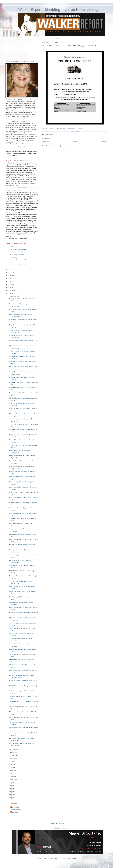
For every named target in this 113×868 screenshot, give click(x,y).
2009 (9, 789)
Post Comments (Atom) (58, 146)
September (13, 755)
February (13, 776)
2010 (9, 786)
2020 (9, 270)
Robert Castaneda (16, 810)
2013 (9, 290)
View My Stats (56, 39)
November (13, 749)
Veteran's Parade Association (19, 260)
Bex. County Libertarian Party (19, 249)
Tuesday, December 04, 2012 (72, 128)
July (11, 761)
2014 (9, 287)
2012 (9, 293)
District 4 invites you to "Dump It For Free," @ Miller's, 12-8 (70, 46)
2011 (9, 783)
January (12, 779)
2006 (9, 798)
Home (75, 142)
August (12, 758)
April (11, 770)
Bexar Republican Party (17, 252)
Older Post (104, 142)
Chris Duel (13, 257)
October (12, 752)
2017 (9, 278)
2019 (9, 272)
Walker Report (15, 812)
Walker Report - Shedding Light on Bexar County (58, 9)
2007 (9, 795)
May (11, 767)
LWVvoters (14, 247)
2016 (9, 281)
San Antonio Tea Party (17, 255)
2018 (9, 275)
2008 (9, 792)
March (12, 773)
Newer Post (46, 142)
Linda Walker (15, 807)
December (13, 296)
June (11, 764)
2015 (9, 284)
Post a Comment (46, 138)
